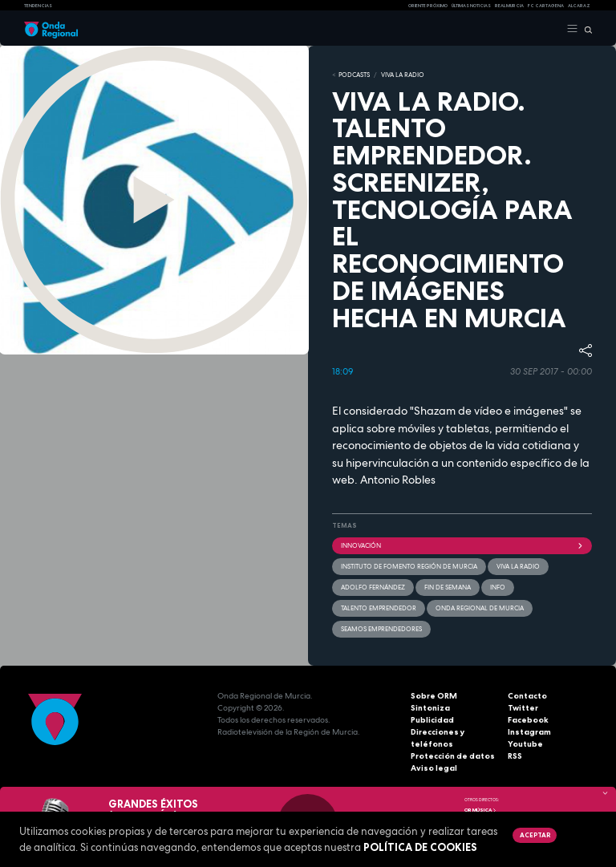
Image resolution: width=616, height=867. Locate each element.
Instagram (529, 732)
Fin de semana (448, 587)
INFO (498, 587)
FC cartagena (546, 6)
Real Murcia (509, 6)
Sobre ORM (434, 696)
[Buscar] (585, 29)
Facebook (528, 720)
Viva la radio (518, 566)
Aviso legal (434, 768)
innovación (462, 545)
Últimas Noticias (471, 6)
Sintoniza (430, 708)
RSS (515, 756)
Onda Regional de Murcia (480, 608)
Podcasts (354, 75)
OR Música (480, 810)
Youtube (525, 744)
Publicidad (432, 720)
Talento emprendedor (379, 608)
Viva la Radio (403, 75)
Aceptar (535, 835)
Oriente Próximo (428, 6)
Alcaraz (579, 6)
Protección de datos (453, 756)
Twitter (523, 708)
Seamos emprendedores (381, 629)
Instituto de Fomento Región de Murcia (409, 566)
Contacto (527, 696)
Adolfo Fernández (373, 587)
